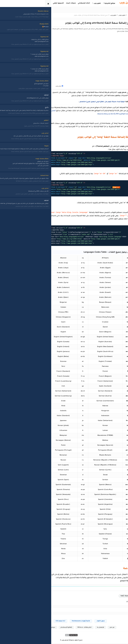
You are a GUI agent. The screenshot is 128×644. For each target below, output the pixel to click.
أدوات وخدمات (29, 129)
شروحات (13, 129)
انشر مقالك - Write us (77, 628)
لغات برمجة (13, 140)
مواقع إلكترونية (11, 152)
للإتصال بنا (94, 628)
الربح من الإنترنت (28, 148)
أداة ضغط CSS (53, 622)
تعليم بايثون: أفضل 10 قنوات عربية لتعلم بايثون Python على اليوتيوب (14, 62)
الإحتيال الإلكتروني (28, 140)
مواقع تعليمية (12, 155)
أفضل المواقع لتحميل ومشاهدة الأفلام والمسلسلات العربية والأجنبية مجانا (13, 24)
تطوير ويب (13, 126)
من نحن (105, 628)
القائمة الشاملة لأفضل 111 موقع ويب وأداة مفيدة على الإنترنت (13, 51)
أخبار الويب (30, 122)
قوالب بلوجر (12, 133)
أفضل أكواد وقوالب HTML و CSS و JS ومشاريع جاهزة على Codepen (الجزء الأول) (13, 43)
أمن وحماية (30, 137)
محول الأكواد (93, 622)
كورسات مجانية (11, 137)
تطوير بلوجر (13, 122)
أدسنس (30, 126)
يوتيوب (14, 159)
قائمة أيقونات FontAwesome (74, 622)
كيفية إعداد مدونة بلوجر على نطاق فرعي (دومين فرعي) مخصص (92, 102)
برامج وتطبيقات (28, 152)
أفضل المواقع (29, 133)
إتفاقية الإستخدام (59, 628)
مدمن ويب (57, 641)
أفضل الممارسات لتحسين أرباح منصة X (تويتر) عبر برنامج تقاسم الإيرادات (13, 34)
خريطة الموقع (25, 628)
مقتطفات (13, 148)
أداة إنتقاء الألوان (36, 622)
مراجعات (13, 144)
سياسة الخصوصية (41, 628)
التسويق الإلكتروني (27, 144)
